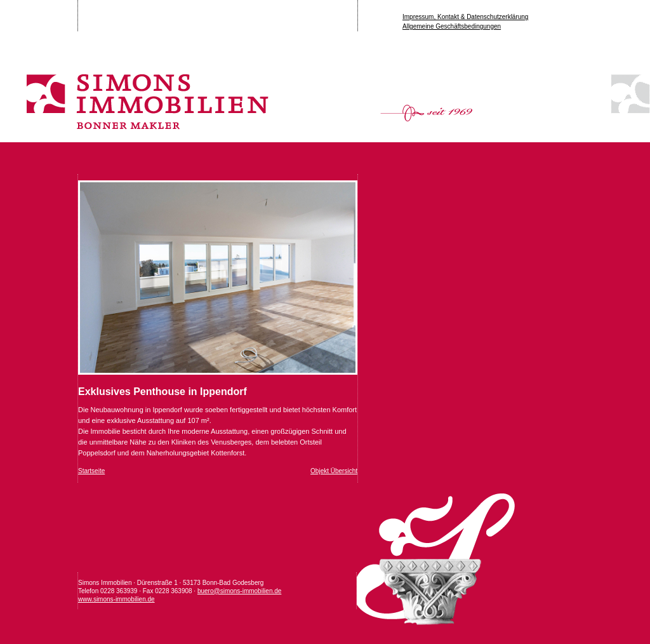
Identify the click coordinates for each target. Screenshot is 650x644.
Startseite (91, 471)
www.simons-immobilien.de (116, 599)
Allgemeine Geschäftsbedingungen (452, 26)
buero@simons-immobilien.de (239, 591)
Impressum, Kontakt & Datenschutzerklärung (465, 17)
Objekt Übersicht (334, 471)
